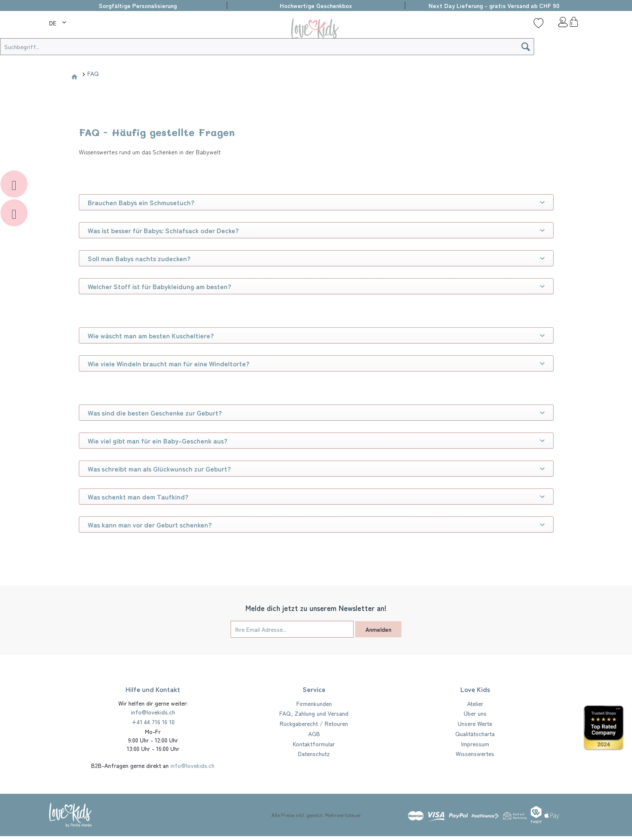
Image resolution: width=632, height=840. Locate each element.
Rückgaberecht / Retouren (314, 723)
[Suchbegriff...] (267, 47)
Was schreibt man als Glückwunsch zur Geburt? (316, 469)
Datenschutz (314, 753)
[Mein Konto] (556, 24)
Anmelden (378, 629)
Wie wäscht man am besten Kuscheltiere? (316, 335)
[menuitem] (59, 22)
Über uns (475, 713)
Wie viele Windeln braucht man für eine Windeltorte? (316, 363)
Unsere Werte (475, 723)
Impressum (475, 744)
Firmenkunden (314, 703)
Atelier (475, 703)
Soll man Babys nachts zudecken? (316, 258)
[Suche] (83, 23)
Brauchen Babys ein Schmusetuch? (316, 202)
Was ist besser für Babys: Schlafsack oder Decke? (316, 230)
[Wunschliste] (539, 23)
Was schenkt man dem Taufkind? (316, 497)
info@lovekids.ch (153, 712)
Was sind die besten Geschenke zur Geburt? (316, 413)
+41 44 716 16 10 (153, 722)
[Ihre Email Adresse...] (292, 629)
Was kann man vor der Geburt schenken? (316, 525)
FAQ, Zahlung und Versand (314, 713)
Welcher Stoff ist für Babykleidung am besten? (316, 286)
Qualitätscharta (475, 734)
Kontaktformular (314, 744)
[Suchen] (526, 47)
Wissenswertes (475, 753)
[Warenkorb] (574, 24)
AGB (314, 734)
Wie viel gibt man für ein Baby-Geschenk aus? (316, 441)
